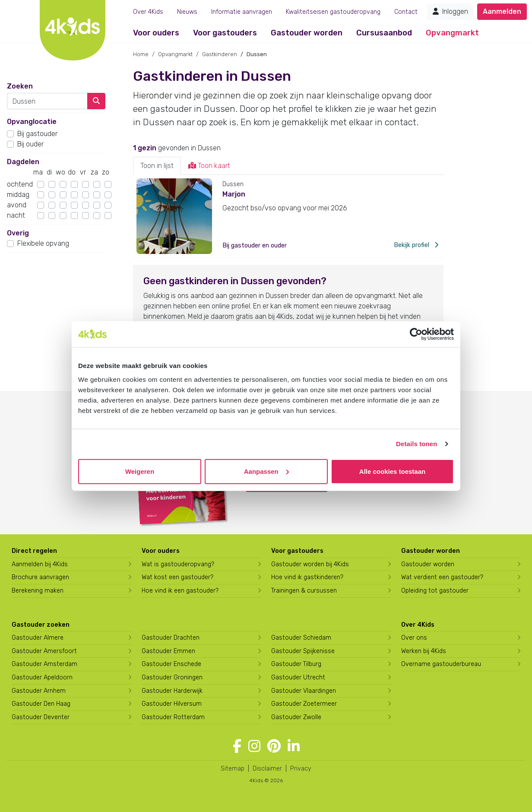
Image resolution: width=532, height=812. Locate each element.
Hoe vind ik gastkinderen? (307, 577)
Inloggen (450, 11)
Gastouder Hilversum (172, 704)
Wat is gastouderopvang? (178, 564)
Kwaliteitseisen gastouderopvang (333, 12)
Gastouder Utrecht (298, 677)
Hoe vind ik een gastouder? (180, 591)
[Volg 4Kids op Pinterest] (274, 746)
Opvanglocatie (32, 122)
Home (141, 54)
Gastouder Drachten (171, 638)
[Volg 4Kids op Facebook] (237, 746)
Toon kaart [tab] (209, 166)
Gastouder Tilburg (296, 664)
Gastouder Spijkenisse (303, 651)
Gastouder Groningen (172, 677)
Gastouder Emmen (168, 651)
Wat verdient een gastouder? (442, 577)
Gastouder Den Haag (41, 704)
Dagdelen (23, 162)
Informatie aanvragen (242, 12)
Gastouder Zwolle (296, 717)
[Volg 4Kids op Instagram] (254, 746)
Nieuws (187, 12)
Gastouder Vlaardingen (304, 691)
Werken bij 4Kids (424, 651)
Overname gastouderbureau (441, 664)
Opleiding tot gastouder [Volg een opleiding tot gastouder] (435, 591)
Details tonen (416, 444)
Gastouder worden (307, 33)
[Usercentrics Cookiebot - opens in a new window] (416, 334)
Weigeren (140, 471)
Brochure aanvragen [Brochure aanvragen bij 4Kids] (40, 577)
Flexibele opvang (43, 243)
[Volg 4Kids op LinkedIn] (294, 746)
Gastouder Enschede (171, 664)
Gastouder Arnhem (39, 691)
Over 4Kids (148, 12)
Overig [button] (18, 233)
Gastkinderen (220, 54)
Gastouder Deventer (41, 717)
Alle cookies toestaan (392, 471)
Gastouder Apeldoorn (42, 677)
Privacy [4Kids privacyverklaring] (301, 769)
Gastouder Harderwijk (172, 691)
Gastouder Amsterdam (44, 664)
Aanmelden (502, 11)
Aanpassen (266, 471)
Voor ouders (156, 33)
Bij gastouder (37, 134)
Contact (406, 12)
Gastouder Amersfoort (44, 651)
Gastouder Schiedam (301, 638)
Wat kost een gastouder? (177, 577)
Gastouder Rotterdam (173, 717)
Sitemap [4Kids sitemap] (233, 769)
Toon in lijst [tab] (157, 166)
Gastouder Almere (38, 638)
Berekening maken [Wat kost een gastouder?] (38, 591)
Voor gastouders (225, 33)
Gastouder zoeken (41, 625)
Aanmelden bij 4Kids (40, 564)
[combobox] (47, 101)
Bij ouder (30, 144)
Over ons (414, 638)
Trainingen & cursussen (304, 591)
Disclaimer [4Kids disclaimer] (267, 769)
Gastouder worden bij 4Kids (310, 564)
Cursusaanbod (384, 33)
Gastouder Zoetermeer (304, 704)
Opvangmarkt (452, 33)
